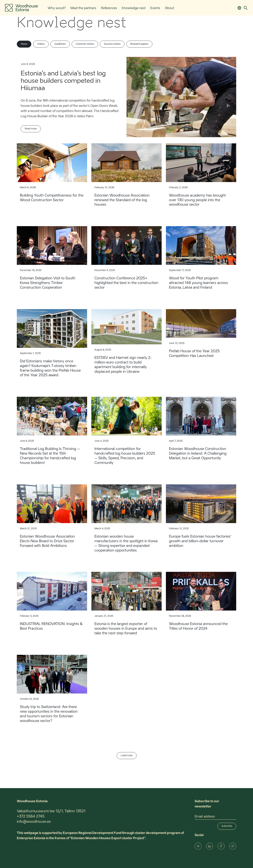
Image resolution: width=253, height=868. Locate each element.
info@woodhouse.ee (34, 822)
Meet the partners (83, 8)
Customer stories (85, 44)
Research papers (139, 44)
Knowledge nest (134, 8)
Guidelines (60, 44)
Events (155, 8)
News (24, 44)
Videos (41, 44)
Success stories (112, 44)
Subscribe (227, 826)
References (109, 8)
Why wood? (57, 8)
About (169, 8)
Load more (127, 756)
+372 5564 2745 (31, 817)
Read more (31, 129)
